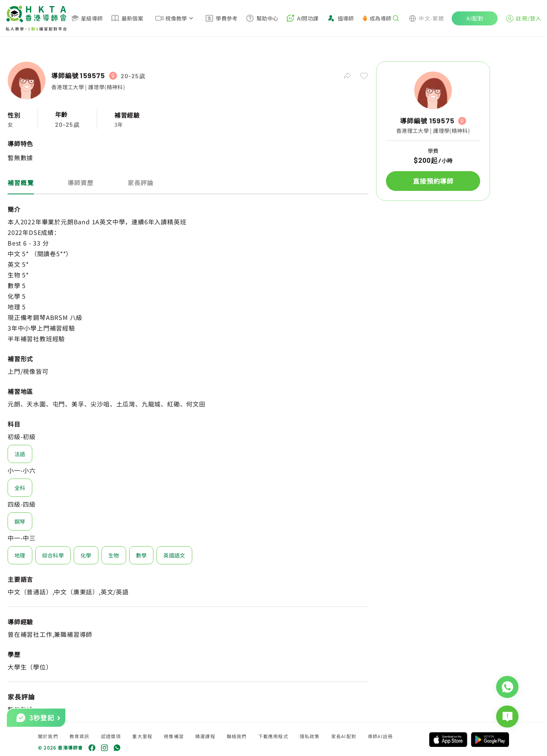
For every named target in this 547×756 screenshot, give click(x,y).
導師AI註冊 (380, 736)
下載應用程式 (273, 736)
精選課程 (205, 736)
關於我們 (48, 736)
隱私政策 (310, 736)
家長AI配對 (344, 736)
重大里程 (142, 736)
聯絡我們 (237, 736)
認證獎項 (111, 736)
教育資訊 (80, 736)
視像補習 (174, 736)
